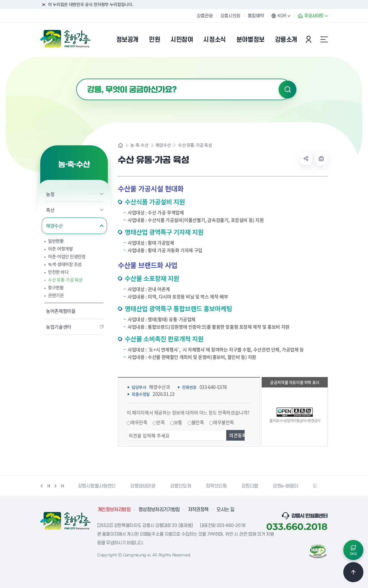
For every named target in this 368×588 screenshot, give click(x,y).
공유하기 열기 (306, 159)
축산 (50, 210)
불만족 (198, 422)
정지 (49, 486)
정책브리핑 (216, 486)
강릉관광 (205, 16)
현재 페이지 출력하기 (321, 159)
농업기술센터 (59, 327)
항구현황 (56, 288)
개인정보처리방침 (114, 510)
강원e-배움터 (285, 486)
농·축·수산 (139, 145)
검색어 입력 (76, 79)
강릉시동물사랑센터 (97, 486)
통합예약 (256, 16)
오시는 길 (225, 510)
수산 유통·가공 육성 (65, 280)
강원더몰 (250, 486)
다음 (55, 486)
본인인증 (309, 39)
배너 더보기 (62, 486)
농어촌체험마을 (61, 311)
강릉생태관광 (143, 486)
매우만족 (139, 422)
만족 (161, 422)
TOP (353, 572)
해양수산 (54, 226)
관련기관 (56, 295)
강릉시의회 (230, 16)
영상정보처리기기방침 (159, 510)
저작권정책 (198, 510)
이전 (42, 486)
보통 (178, 422)
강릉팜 (319, 486)
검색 (287, 90)
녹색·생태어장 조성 (65, 264)
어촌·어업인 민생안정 (67, 257)
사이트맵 (324, 39)
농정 (50, 194)
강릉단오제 (181, 486)
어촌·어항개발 (61, 249)
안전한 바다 (58, 272)
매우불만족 (224, 422)
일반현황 (56, 241)
